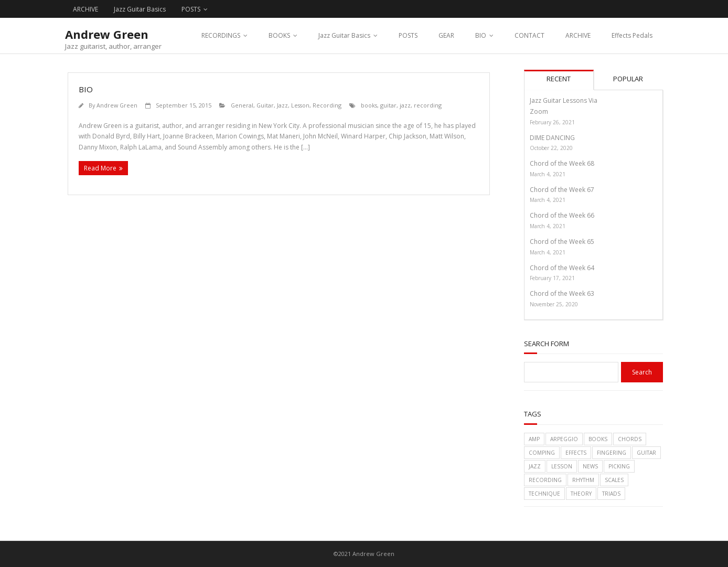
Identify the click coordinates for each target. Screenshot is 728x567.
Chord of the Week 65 (562, 242)
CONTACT (529, 35)
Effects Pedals (632, 35)
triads (611, 494)
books (369, 105)
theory (581, 494)
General (242, 105)
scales (614, 480)
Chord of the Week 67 (562, 190)
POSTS (191, 9)
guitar (388, 105)
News (590, 466)
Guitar (265, 105)
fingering (612, 453)
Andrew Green (117, 105)
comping (542, 453)
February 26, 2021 (552, 122)
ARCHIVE (85, 9)
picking (619, 466)
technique (544, 494)
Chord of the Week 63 (562, 293)
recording (428, 105)
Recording (327, 105)
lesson (562, 466)
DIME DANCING (552, 138)
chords (630, 439)
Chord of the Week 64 (562, 268)
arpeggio (564, 439)
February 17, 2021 (552, 278)
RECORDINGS (221, 35)
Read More (100, 168)
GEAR (446, 35)
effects (576, 453)
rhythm (583, 480)
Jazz (282, 105)
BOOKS (279, 35)
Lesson (300, 105)
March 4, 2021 (548, 174)
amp (534, 439)
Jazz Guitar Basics (140, 9)
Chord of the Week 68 (562, 163)
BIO (481, 35)
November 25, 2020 (554, 304)
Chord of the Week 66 (562, 215)
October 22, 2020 (551, 148)
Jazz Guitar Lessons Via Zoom (564, 106)
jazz (405, 105)
